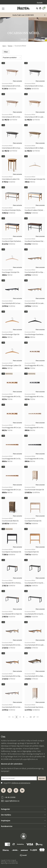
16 (31, 717)
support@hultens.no (30, 759)
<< (9, 717)
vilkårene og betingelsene (21, 783)
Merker (10, 46)
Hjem (4, 46)
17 (34, 717)
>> (38, 717)
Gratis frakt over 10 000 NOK (23, 15)
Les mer (23, 39)
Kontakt (40, 2)
